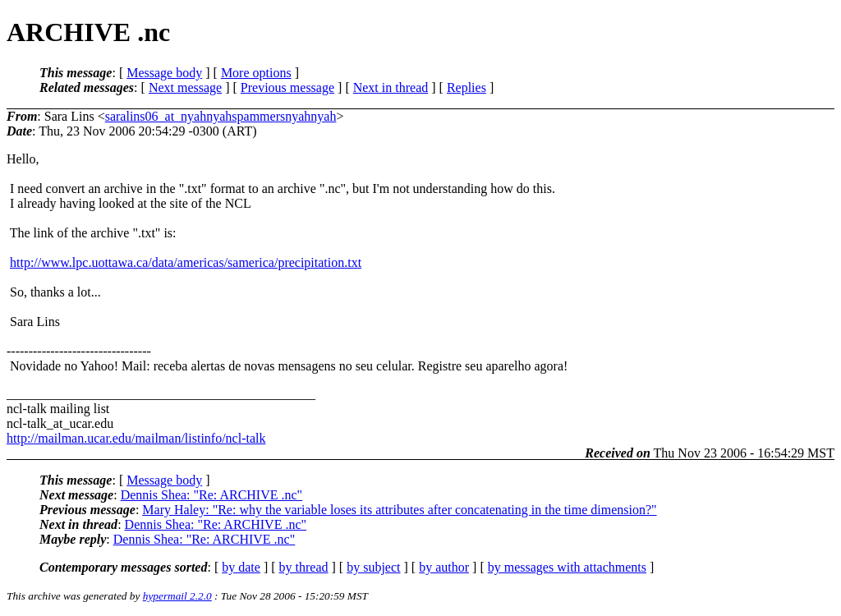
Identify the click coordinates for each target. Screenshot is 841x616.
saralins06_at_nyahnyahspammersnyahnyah (221, 116)
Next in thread (391, 87)
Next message (185, 87)
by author (444, 567)
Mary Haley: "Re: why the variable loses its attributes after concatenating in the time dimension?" (399, 510)
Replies (466, 87)
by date (241, 567)
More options (256, 73)
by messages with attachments (567, 567)
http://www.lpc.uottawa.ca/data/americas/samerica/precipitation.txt (186, 262)
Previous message (287, 87)
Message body (164, 73)
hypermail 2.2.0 (177, 596)
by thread (304, 567)
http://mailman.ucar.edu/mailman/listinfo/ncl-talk (136, 438)
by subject (373, 567)
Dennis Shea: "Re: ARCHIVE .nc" (211, 495)
